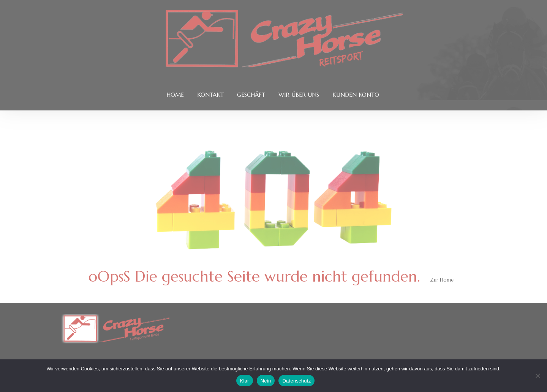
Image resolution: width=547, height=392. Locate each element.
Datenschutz (296, 381)
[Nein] (538, 376)
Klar (245, 381)
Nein (266, 381)
